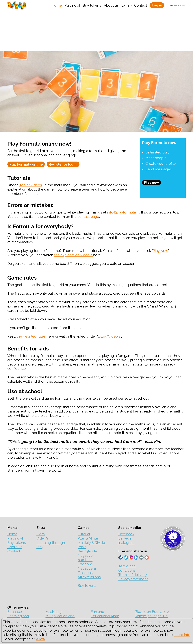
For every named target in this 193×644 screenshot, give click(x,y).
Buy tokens (92, 5)
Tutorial (84, 534)
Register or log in (63, 164)
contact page (88, 217)
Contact (141, 5)
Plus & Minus (88, 538)
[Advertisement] (96, 31)
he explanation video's (74, 255)
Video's (43, 538)
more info (182, 635)
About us (111, 5)
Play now (152, 182)
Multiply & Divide (91, 543)
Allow (41, 639)
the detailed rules (31, 336)
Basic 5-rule (87, 551)
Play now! (72, 5)
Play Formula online (26, 164)
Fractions (85, 564)
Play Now (160, 251)
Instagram (126, 543)
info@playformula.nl (123, 212)
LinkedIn (125, 538)
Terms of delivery (133, 575)
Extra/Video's (109, 336)
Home (57, 5)
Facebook (126, 534)
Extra (125, 5)
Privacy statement (133, 579)
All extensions (89, 577)
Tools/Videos (31, 185)
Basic (82, 547)
